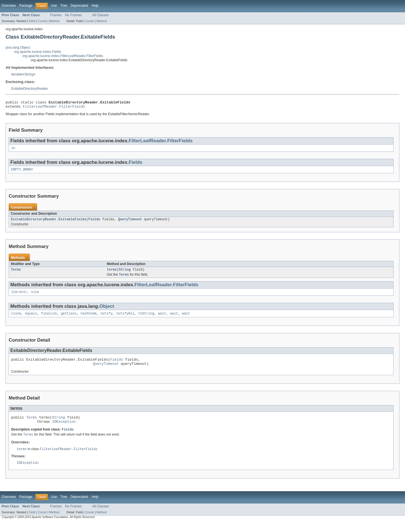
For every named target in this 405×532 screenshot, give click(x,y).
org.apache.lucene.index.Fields (37, 52)
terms (112, 273)
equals (31, 319)
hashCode (89, 319)
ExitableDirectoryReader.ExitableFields (49, 223)
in (13, 150)
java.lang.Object (18, 48)
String (29, 74)
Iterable (17, 74)
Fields (136, 165)
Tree (64, 6)
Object (107, 311)
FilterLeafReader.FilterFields (54, 108)
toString (146, 319)
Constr (42, 21)
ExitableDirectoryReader (30, 89)
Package (26, 6)
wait (162, 319)
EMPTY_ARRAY (22, 172)
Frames (56, 15)
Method (54, 21)
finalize (49, 319)
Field (32, 21)
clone (16, 319)
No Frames (73, 15)
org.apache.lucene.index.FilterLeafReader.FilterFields (63, 56)
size (35, 297)
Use (54, 6)
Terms (16, 273)
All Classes (101, 15)
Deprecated (79, 6)
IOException (64, 430)
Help (95, 6)
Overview (9, 6)
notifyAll (125, 319)
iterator (19, 297)
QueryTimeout (130, 223)
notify (107, 319)
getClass (69, 319)
